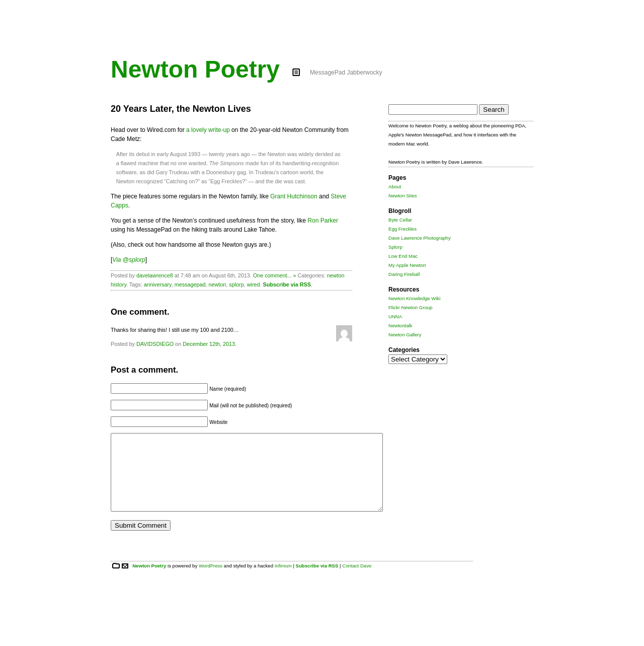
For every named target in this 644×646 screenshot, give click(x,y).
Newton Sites (403, 196)
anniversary (158, 284)
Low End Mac (403, 256)
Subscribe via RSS (287, 284)
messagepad (190, 284)
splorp (236, 284)
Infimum (283, 581)
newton (217, 284)
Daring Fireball (404, 274)
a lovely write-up (208, 130)
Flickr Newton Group (410, 307)
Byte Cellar (400, 220)
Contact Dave (357, 581)
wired (254, 284)
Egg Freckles (403, 229)
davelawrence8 (155, 275)
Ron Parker (323, 221)
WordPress (211, 581)
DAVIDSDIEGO (155, 344)
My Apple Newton (407, 265)
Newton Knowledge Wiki (414, 298)
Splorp (395, 247)
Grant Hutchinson (294, 196)
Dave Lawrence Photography (420, 238)
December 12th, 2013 (209, 344)
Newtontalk (400, 326)
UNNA (395, 316)
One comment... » (275, 275)
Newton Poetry (195, 69)
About (395, 187)
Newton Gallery (405, 335)
